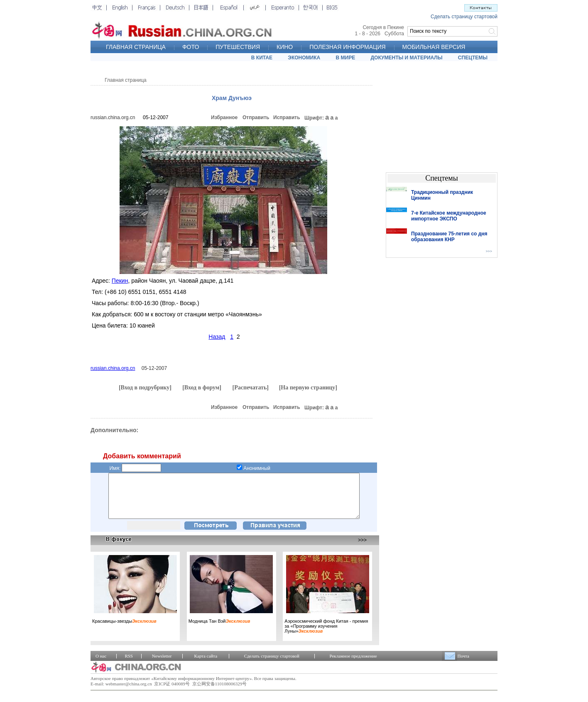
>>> (362, 549)
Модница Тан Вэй (219, 630)
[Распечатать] (250, 388)
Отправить (256, 117)
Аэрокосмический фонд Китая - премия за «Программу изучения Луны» (326, 635)
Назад (217, 337)
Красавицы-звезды (124, 630)
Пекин (120, 281)
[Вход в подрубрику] (145, 388)
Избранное (224, 117)
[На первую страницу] (308, 388)
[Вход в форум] (202, 388)
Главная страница (126, 80)
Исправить (287, 117)
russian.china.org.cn (113, 117)
